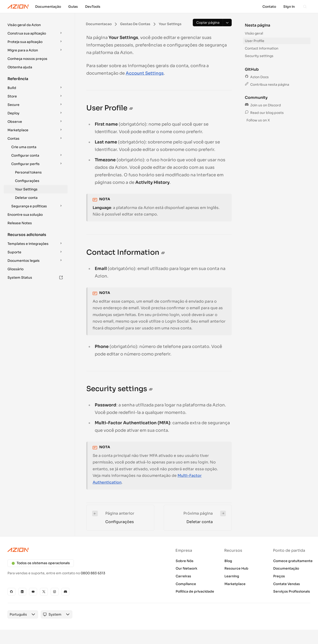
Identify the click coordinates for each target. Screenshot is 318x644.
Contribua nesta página (267, 85)
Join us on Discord (263, 105)
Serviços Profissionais (292, 591)
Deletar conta (26, 198)
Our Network (186, 568)
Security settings (259, 56)
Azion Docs (257, 77)
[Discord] (65, 592)
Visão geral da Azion (24, 25)
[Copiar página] (208, 23)
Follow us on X (258, 120)
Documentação (286, 568)
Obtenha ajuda (20, 67)
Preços (279, 576)
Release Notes (20, 223)
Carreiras (183, 576)
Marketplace (235, 584)
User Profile (255, 41)
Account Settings (145, 73)
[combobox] (18, 614)
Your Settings (26, 189)
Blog (228, 561)
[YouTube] (33, 592)
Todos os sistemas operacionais (41, 563)
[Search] (305, 7)
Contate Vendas (287, 584)
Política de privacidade (195, 591)
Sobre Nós (185, 561)
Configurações (27, 181)
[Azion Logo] (18, 7)
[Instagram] (55, 592)
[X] (44, 592)
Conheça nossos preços (27, 59)
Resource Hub (236, 568)
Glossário (15, 269)
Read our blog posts (264, 113)
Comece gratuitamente (293, 561)
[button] (36, 25)
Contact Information (262, 48)
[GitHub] (11, 592)
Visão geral (254, 33)
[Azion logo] (80, 550)
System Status (35, 278)
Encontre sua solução (25, 215)
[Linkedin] (22, 592)
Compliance (186, 584)
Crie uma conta (24, 147)
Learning (232, 576)
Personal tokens (28, 172)
